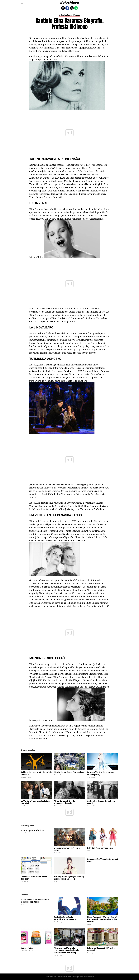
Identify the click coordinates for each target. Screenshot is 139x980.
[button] (22, 3)
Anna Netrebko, (37, 600)
